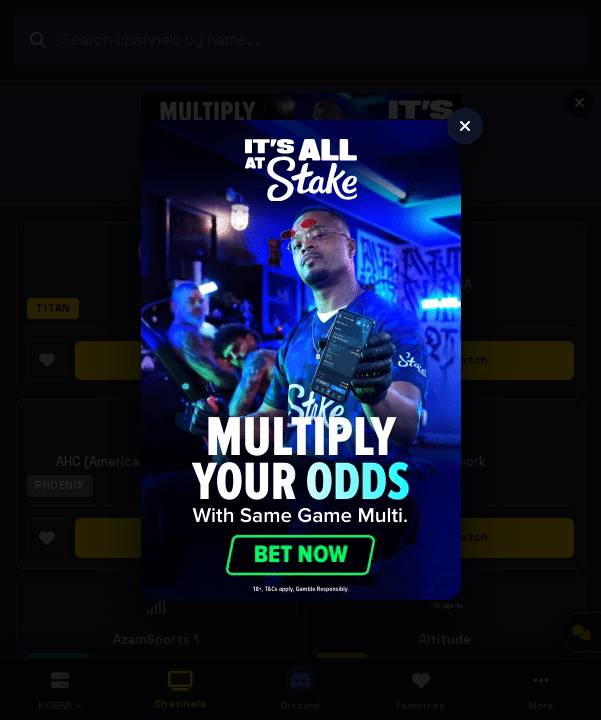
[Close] (465, 126)
